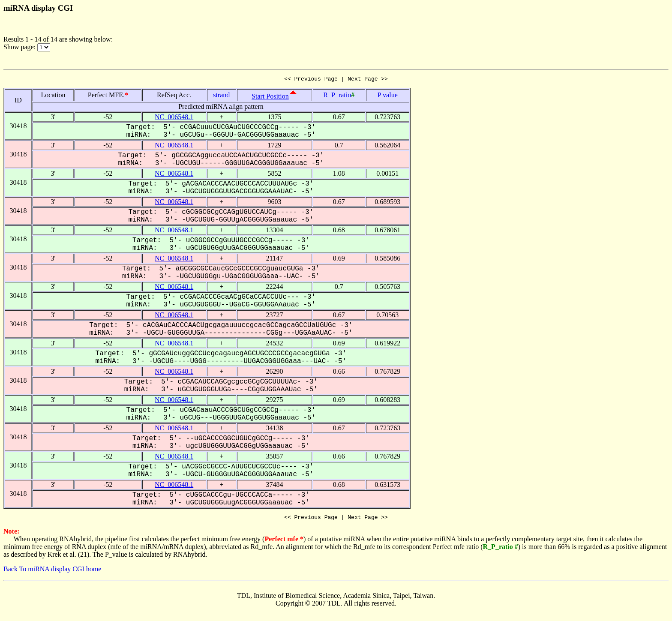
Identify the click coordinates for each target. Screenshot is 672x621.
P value (388, 96)
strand (221, 96)
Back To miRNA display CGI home (52, 571)
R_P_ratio (337, 96)
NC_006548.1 (174, 118)
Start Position (270, 97)
